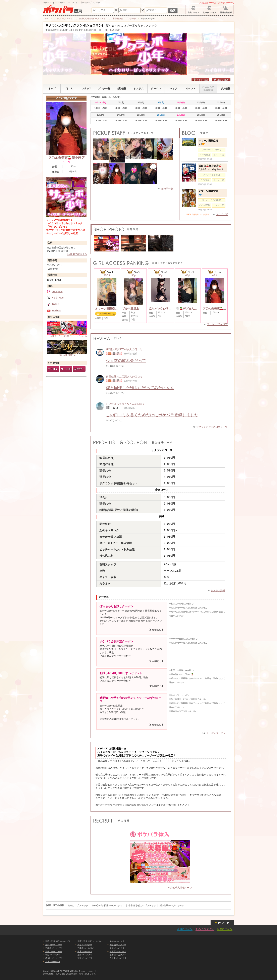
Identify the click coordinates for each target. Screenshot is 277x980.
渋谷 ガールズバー (118, 945)
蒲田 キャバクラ (85, 958)
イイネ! (200, 80)
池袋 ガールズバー (54, 945)
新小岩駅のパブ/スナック (172, 905)
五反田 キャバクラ (118, 958)
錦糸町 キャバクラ (54, 958)
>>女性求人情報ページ (180, 888)
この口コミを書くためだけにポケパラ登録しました (152, 415)
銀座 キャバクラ (85, 951)
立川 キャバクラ (53, 961)
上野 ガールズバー (118, 955)
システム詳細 (218, 590)
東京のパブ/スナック (78, 905)
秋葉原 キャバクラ (118, 951)
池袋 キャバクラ (117, 941)
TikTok (53, 304)
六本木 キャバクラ (54, 948)
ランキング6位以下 (217, 324)
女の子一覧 (167, 189)
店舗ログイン (225, 929)
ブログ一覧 (222, 214)
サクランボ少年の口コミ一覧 (212, 427)
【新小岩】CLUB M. (67, 348)
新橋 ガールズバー (54, 951)
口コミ (221, 80)
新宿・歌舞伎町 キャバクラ (58, 941)
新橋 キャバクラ (117, 948)
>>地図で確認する (77, 254)
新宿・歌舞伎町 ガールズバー (91, 941)
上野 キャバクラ (85, 955)
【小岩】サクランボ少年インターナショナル (67, 329)
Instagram (55, 291)
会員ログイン (185, 929)
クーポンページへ (216, 733)
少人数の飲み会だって (126, 360)
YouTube (54, 311)
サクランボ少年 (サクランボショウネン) (74, 25)
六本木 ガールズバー (87, 948)
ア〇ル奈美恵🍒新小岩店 (66, 158)
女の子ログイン (205, 929)
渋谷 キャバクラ (85, 945)
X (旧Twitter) (56, 298)
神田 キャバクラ (53, 955)
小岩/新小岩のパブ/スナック (142, 905)
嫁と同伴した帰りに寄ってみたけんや (140, 388)
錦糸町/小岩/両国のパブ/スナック (108, 905)
